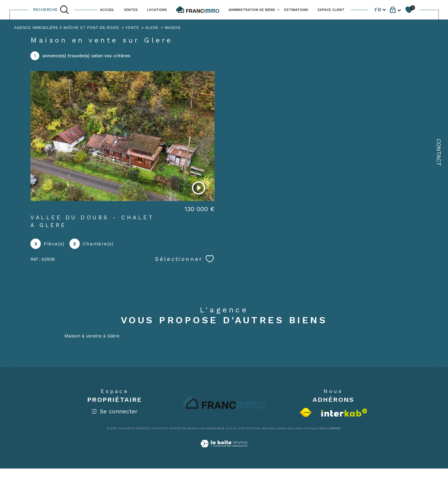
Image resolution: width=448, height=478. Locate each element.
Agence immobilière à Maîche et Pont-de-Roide (67, 28)
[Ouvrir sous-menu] (278, 9)
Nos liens (294, 428)
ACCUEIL (107, 10)
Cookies (335, 428)
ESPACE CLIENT (331, 10)
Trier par (347, 56)
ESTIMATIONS (296, 10)
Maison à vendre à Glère (92, 336)
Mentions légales (260, 428)
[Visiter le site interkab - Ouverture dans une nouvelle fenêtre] (344, 413)
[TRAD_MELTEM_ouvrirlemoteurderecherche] (51, 10)
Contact (439, 152)
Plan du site (235, 428)
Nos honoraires (211, 428)
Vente (132, 28)
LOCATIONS (157, 10)
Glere (152, 28)
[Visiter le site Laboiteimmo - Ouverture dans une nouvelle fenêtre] (224, 450)
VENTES (131, 10)
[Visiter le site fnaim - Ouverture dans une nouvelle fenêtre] (306, 412)
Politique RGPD (315, 428)
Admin (280, 428)
